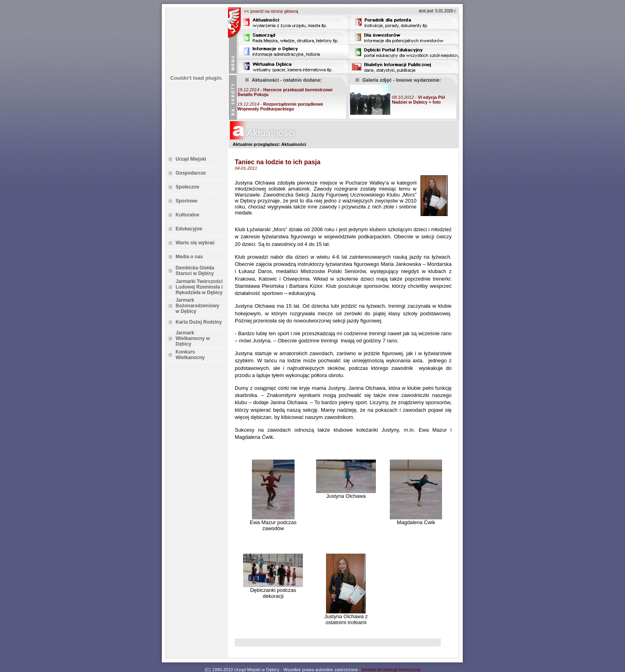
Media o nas (190, 257)
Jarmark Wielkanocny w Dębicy (193, 338)
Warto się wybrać (195, 243)
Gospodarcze (191, 173)
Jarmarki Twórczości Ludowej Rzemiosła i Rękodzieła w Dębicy (199, 287)
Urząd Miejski (191, 159)
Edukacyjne (189, 229)
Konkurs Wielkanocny (190, 355)
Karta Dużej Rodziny (199, 322)
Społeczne (188, 187)
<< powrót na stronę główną (271, 11)
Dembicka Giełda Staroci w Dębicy (195, 271)
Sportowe (187, 201)
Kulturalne (188, 215)
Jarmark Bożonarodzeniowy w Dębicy (198, 306)
